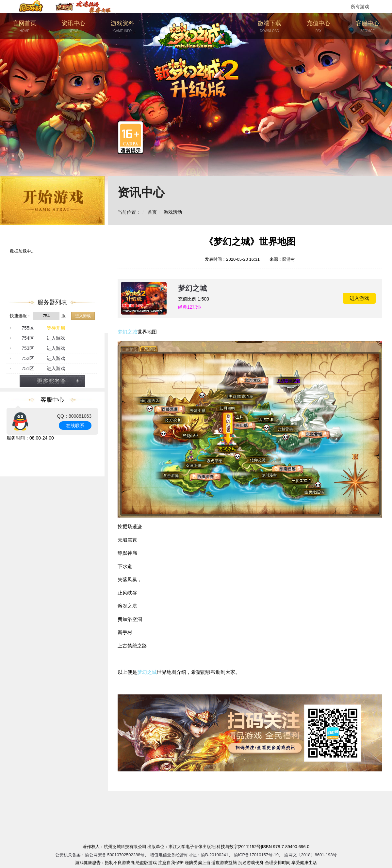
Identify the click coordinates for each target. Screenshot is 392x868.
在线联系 (75, 426)
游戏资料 (122, 27)
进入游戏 (83, 316)
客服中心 (367, 27)
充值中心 (318, 27)
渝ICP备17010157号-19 (256, 855)
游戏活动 (173, 212)
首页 (152, 212)
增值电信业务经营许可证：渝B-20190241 (189, 855)
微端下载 (269, 27)
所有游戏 (360, 7)
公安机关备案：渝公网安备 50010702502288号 (100, 855)
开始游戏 (52, 201)
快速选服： (20, 316)
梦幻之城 (192, 288)
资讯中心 (73, 27)
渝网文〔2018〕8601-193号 (311, 855)
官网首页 (24, 27)
